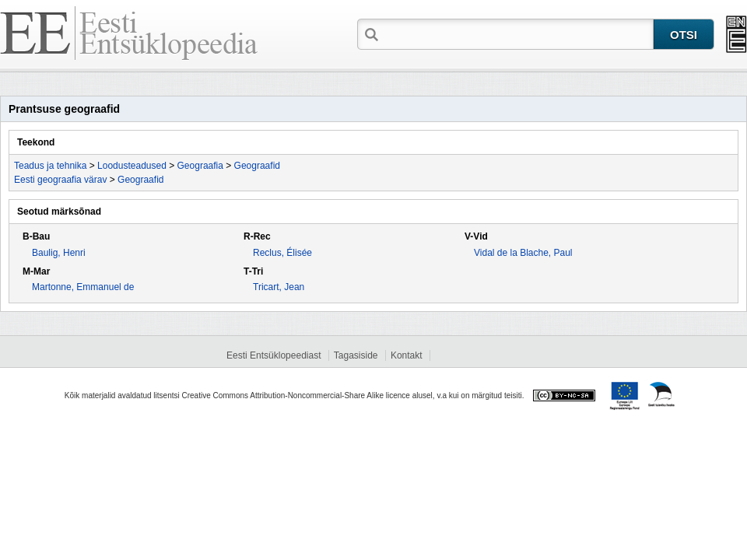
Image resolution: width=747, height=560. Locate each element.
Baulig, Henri (59, 253)
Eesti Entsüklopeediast (274, 355)
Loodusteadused (132, 166)
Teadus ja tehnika (50, 166)
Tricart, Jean (279, 287)
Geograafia (200, 166)
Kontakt (407, 355)
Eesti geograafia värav (60, 180)
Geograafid (257, 166)
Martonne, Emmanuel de (83, 287)
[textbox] (517, 33)
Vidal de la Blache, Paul (523, 253)
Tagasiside (356, 355)
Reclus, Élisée (282, 253)
